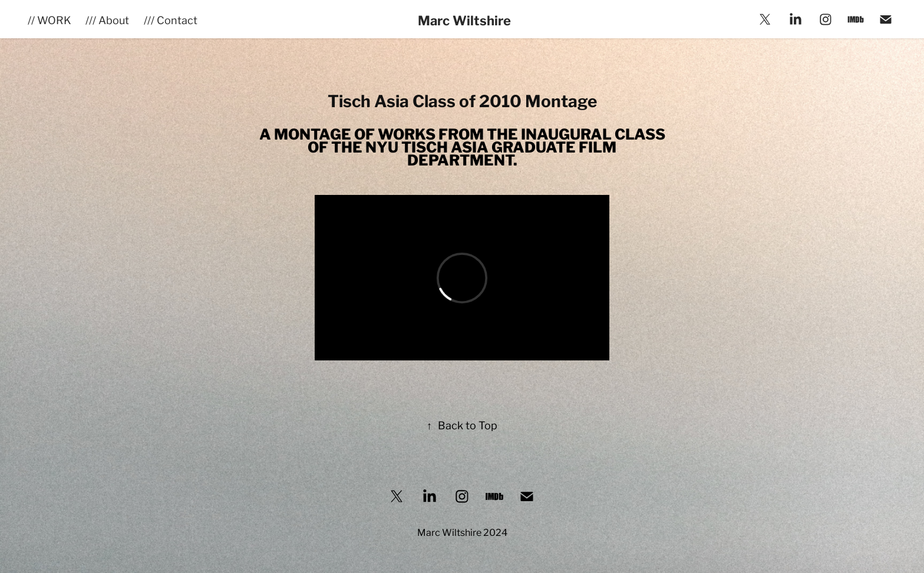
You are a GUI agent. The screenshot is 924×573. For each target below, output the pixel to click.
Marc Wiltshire (464, 19)
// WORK (49, 19)
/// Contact (171, 19)
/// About (107, 19)
